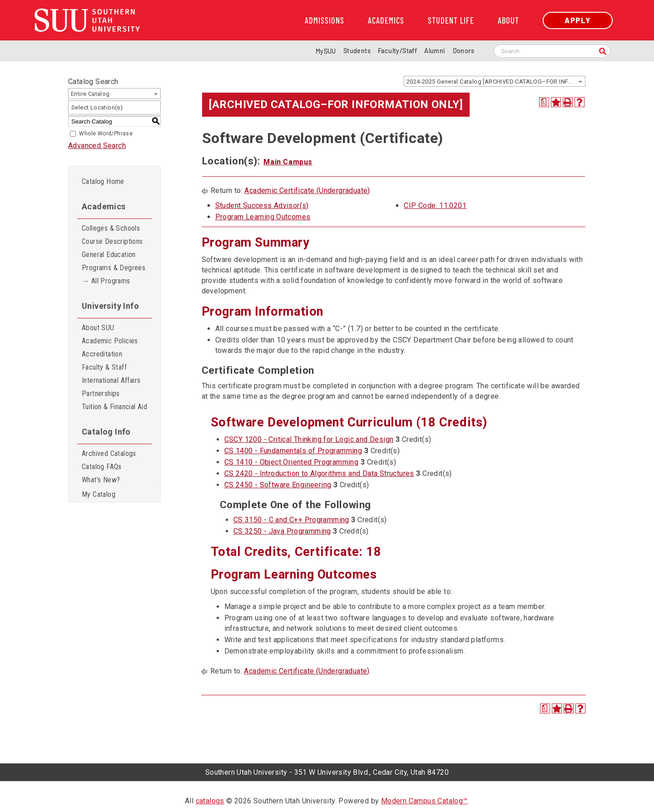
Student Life (451, 20)
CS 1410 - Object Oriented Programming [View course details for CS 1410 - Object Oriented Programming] (292, 462)
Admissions (325, 20)
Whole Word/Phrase (106, 134)
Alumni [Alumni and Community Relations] (435, 51)
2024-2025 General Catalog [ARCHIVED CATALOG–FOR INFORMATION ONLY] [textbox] (496, 82)
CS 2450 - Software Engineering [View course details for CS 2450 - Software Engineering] (278, 485)
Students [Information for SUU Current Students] (357, 51)
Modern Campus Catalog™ (424, 801)
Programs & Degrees (114, 268)
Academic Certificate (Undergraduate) (307, 191)
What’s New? (101, 480)
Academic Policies (110, 341)
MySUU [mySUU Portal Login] (326, 51)
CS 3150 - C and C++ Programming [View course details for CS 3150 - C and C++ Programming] (291, 520)
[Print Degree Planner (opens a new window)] (544, 102)
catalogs (210, 801)
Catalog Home (103, 181)
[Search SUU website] (552, 51)
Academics (386, 20)
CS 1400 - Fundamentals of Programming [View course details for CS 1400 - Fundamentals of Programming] (293, 451)
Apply (578, 20)
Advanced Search (97, 146)
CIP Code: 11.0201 (435, 205)
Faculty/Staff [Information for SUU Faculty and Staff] (397, 51)
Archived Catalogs (109, 453)
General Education (109, 255)
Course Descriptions (112, 241)
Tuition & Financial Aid (114, 407)
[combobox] (495, 81)
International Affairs (111, 380)
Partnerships (101, 394)
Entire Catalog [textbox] (90, 94)
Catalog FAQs (102, 467)
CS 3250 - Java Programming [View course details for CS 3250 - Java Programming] (282, 531)
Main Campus (288, 162)
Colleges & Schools (111, 228)
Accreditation (102, 354)
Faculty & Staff (104, 367)
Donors (463, 51)
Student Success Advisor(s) (262, 205)
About (508, 20)
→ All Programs (106, 281)
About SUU (98, 328)
